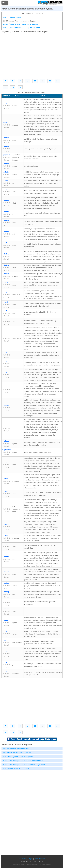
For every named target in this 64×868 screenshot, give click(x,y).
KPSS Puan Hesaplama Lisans (16, 748)
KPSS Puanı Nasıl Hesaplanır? (16, 769)
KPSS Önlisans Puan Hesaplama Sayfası (20, 24)
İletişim (30, 859)
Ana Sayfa (22, 859)
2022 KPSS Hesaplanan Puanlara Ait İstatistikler (23, 761)
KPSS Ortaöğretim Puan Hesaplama (18, 757)
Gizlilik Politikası (40, 859)
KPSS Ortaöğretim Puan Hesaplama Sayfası (22, 28)
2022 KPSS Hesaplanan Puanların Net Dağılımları (24, 765)
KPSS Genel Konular (12, 18)
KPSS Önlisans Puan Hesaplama (17, 752)
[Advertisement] (32, 55)
